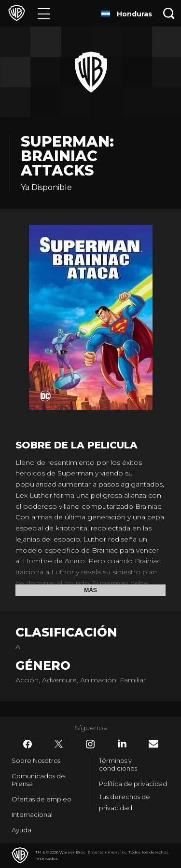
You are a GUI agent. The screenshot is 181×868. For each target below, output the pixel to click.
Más (90, 590)
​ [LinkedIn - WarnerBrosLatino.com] (122, 744)
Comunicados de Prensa (38, 780)
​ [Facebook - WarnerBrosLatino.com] (28, 744)
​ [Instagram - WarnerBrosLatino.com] (90, 744)
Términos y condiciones (118, 764)
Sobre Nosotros (36, 760)
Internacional (32, 814)
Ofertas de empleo (42, 799)
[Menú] (44, 13)
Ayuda (21, 830)
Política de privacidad (133, 784)
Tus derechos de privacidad (125, 802)
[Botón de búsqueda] (169, 13)
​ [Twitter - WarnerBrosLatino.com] (59, 744)
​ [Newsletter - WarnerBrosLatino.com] (153, 744)
